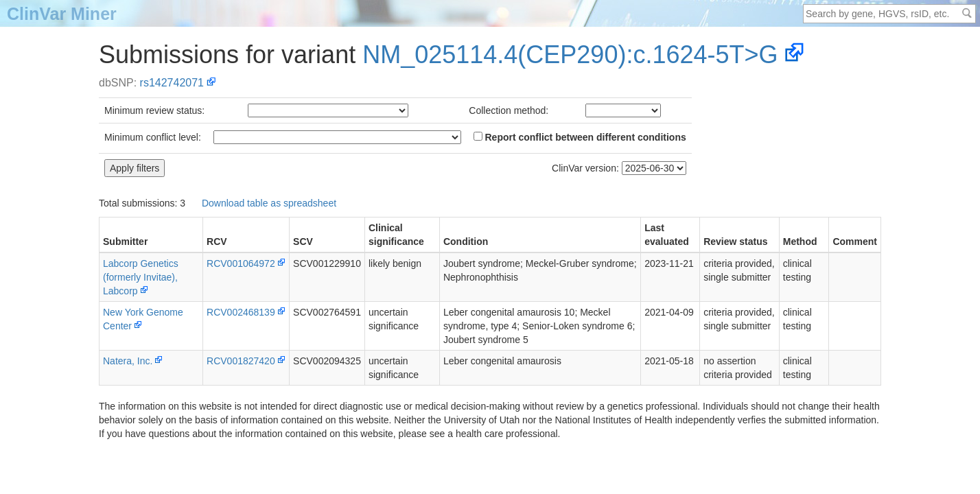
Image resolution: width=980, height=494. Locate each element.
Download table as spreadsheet (269, 203)
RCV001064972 (241, 263)
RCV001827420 (241, 361)
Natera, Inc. (128, 361)
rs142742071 (172, 83)
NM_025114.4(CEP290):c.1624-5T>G (570, 55)
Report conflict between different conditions (580, 137)
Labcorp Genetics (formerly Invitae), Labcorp (141, 277)
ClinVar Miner (62, 14)
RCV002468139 (241, 312)
